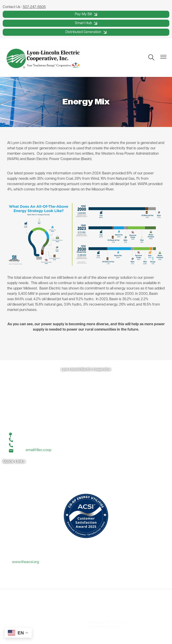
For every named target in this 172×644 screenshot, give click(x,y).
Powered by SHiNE (51, 622)
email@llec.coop (39, 450)
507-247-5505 (34, 7)
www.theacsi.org (26, 562)
